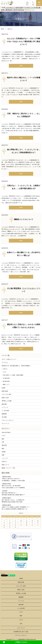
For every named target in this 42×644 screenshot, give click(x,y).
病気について (5, 465)
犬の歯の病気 (6, 378)
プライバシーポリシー (8, 420)
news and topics (6, 432)
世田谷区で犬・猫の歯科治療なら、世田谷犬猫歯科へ (16, 366)
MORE (21, 66)
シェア (3, 574)
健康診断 (4, 414)
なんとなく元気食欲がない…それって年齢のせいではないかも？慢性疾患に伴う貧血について (24, 41)
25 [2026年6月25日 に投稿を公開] (27, 525)
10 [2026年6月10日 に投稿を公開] (21, 521)
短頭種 (4, 452)
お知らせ (5, 369)
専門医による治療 (7, 401)
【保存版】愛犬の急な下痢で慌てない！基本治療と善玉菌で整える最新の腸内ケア (13, 493)
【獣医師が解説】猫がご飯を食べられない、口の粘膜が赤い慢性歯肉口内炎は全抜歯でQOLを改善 (13, 500)
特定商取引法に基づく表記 (21, 632)
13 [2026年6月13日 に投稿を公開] (38, 521)
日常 (3, 442)
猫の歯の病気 (6, 381)
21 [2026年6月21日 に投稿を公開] (4, 525)
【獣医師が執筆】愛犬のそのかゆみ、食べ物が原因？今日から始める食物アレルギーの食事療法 (13, 486)
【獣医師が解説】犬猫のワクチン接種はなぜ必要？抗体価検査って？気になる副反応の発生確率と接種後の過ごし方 (16, 507)
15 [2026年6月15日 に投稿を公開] (10, 523)
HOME (2, 29)
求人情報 (4, 417)
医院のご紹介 (5, 398)
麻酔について (6, 384)
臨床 (3, 439)
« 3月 (3, 513)
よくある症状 (5, 411)
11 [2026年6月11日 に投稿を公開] (27, 521)
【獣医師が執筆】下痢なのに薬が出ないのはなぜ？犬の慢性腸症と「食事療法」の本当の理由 (13, 479)
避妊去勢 (4, 445)
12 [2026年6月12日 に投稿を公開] (32, 521)
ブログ (5, 372)
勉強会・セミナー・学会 (8, 468)
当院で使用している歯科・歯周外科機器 (13, 375)
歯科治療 (4, 404)
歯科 (3, 449)
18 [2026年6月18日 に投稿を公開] (27, 523)
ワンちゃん (5, 362)
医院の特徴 (5, 391)
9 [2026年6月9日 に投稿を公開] (15, 521)
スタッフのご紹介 (7, 394)
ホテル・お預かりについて (9, 359)
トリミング (5, 407)
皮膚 (3, 455)
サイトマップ (5, 424)
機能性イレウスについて (24, 219)
